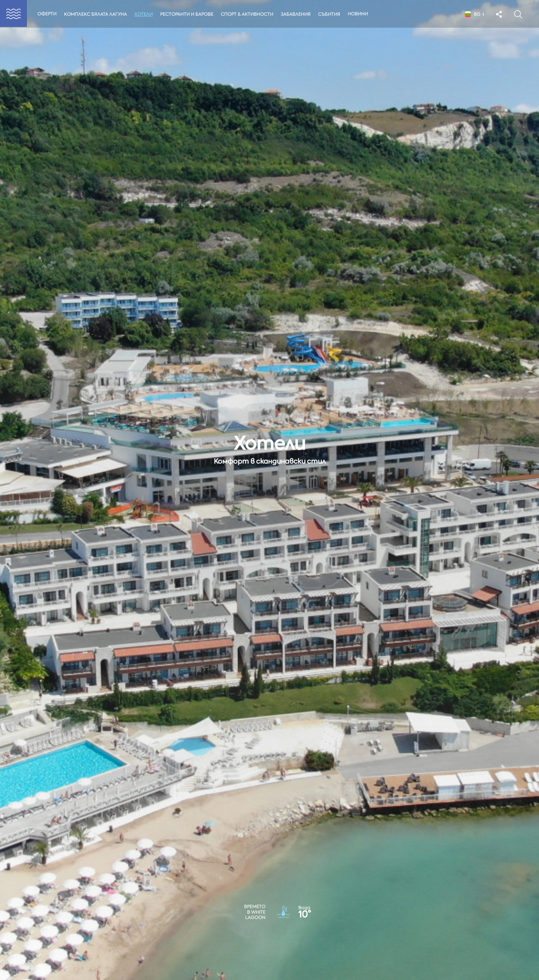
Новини (360, 14)
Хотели (144, 14)
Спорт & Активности (249, 14)
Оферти (47, 14)
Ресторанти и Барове (188, 14)
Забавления (298, 14)
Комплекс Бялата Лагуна (95, 14)
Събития (331, 14)
